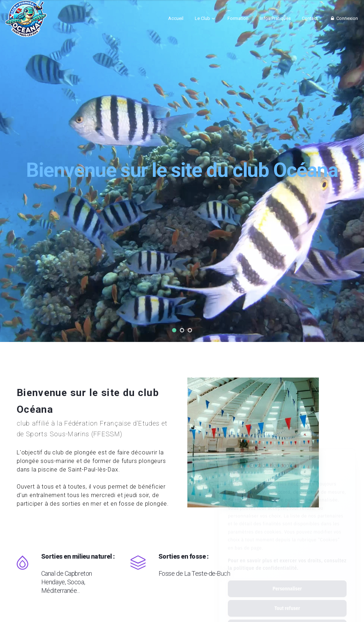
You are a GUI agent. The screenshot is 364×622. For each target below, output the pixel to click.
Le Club (202, 18)
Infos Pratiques (275, 18)
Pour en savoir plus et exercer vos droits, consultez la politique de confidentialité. (287, 533)
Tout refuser (287, 576)
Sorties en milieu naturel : (78, 573)
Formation (238, 18)
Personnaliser (287, 557)
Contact (310, 18)
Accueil (176, 18)
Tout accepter (287, 596)
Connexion (344, 18)
